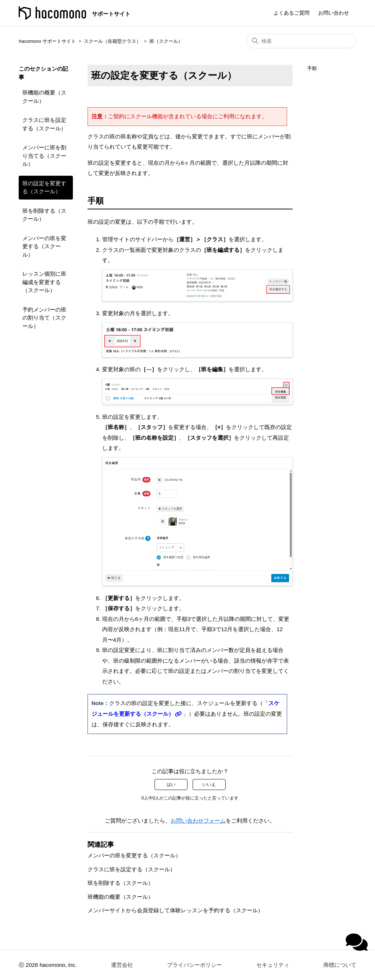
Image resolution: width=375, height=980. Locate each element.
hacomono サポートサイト (47, 41)
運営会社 (122, 965)
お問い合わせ (334, 13)
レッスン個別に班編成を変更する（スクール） (44, 282)
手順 (312, 68)
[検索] (301, 41)
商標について (340, 965)
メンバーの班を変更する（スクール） (44, 246)
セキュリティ (273, 965)
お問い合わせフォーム (198, 821)
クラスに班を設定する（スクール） (44, 124)
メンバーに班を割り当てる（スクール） (44, 156)
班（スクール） (166, 41)
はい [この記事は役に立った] (171, 785)
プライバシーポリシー (194, 965)
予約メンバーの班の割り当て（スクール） (44, 318)
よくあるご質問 (292, 13)
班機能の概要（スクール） (44, 97)
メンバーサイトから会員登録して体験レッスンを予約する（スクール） (175, 910)
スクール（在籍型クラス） (112, 41)
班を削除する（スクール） (44, 215)
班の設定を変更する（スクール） (44, 187)
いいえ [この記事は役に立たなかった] (209, 785)
